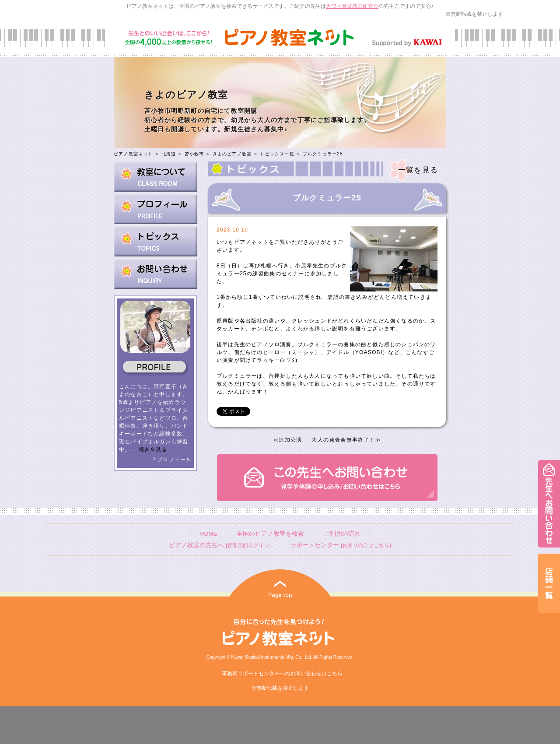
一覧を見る (418, 170)
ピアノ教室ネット (133, 154)
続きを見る (153, 449)
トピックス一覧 (277, 154)
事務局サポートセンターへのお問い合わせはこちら (282, 674)
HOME (208, 534)
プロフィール (172, 460)
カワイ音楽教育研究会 (352, 6)
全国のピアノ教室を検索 (270, 534)
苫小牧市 (194, 154)
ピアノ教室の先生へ (220, 545)
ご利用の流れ (342, 534)
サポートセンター (340, 545)
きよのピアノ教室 (232, 154)
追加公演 (290, 440)
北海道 (169, 154)
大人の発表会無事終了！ (343, 440)
